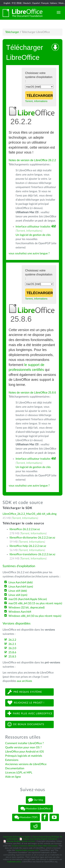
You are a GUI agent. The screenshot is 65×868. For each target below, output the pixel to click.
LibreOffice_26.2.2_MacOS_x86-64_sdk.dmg (30, 514)
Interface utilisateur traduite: (36, 227)
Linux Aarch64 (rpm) (21, 587)
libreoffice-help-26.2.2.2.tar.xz (28, 546)
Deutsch (27, 3)
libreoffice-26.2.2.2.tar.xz (25, 529)
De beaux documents (26, 724)
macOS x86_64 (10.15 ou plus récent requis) (35, 603)
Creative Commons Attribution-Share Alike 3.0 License (35, 846)
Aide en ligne (13, 777)
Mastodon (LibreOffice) (36, 809)
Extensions (12, 760)
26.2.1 (12, 644)
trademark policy (14, 862)
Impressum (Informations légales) (17, 837)
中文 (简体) (17, 3)
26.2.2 (12, 640)
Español (36, 3)
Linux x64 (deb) (18, 591)
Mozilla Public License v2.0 (27, 850)
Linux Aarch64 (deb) (21, 582)
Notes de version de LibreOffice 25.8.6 (32, 393)
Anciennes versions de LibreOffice (26, 764)
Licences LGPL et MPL (19, 773)
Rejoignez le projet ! (26, 703)
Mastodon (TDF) (26, 817)
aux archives (25, 681)
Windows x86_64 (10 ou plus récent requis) (35, 616)
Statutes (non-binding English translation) (40, 839)
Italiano (54, 3)
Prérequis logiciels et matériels (24, 756)
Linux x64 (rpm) (18, 595)
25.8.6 (12, 652)
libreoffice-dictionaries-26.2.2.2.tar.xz (32, 538)
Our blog (36, 800)
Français (45, 3)
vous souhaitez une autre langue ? (29, 253)
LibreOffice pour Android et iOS (25, 752)
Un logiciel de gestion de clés (33, 235)
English (7, 3)
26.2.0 (12, 648)
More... (62, 3)
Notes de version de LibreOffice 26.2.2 (32, 160)
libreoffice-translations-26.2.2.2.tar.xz (32, 554)
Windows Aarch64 (20, 612)
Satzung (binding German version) (21, 841)
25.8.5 (12, 657)
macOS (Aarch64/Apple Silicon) (28, 599)
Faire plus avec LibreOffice (30, 714)
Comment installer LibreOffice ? (24, 743)
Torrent (29, 101)
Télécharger (12, 32)
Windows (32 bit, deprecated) (27, 608)
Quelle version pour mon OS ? (23, 747)
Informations (41, 101)
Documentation (15, 768)
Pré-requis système (25, 692)
